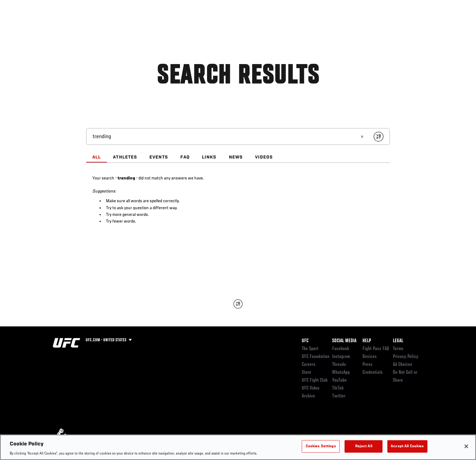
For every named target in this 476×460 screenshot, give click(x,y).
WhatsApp (341, 373)
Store (306, 373)
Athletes (99, 23)
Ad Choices (403, 365)
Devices (370, 357)
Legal (398, 341)
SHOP (410, 23)
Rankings (72, 23)
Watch (360, 23)
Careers (309, 365)
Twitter (339, 396)
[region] (238, 447)
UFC (305, 341)
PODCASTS (386, 23)
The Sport (310, 349)
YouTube (339, 380)
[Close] (466, 446)
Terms (398, 349)
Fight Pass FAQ (376, 349)
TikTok (338, 388)
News (122, 23)
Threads (339, 365)
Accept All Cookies (407, 446)
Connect (336, 23)
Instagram (341, 357)
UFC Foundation (316, 357)
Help (367, 341)
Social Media (344, 341)
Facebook (341, 349)
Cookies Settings (321, 446)
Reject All (364, 446)
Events (46, 23)
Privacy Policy (406, 357)
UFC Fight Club (315, 380)
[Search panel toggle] (427, 23)
